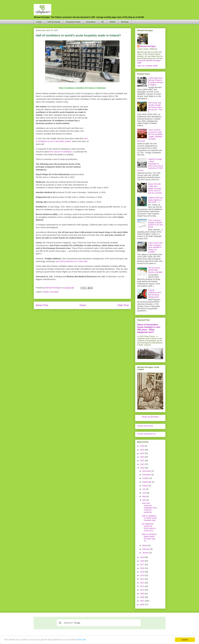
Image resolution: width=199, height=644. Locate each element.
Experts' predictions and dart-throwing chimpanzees (154, 294)
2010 (142, 590)
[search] (98, 623)
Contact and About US (146, 434)
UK (102, 22)
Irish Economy (54, 22)
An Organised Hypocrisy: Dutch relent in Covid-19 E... (149, 527)
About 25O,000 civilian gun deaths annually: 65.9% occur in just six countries (155, 188)
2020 (142, 468)
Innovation (91, 22)
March (145, 545)
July (144, 489)
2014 (142, 575)
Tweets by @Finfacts (150, 417)
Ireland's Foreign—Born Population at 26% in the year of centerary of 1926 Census (150, 165)
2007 (142, 601)
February (146, 549)
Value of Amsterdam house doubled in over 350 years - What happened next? (149, 328)
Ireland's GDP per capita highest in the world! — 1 (156, 200)
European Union (73, 22)
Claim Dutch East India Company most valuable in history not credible (155, 247)
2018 (142, 561)
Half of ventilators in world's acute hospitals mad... (149, 518)
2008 (142, 597)
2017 (142, 564)
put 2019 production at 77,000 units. (72, 261)
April (144, 500)
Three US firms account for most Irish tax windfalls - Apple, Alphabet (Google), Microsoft (150, 135)
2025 (142, 450)
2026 (142, 446)
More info (82, 640)
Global (112, 22)
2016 (142, 568)
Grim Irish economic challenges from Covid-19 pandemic (149, 508)
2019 (142, 557)
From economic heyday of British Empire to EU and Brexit (156, 224)
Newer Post (42, 305)
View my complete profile (148, 66)
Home (39, 22)
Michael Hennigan (148, 46)
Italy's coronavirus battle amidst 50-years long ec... (149, 538)
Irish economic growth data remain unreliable (155, 270)
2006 (142, 605)
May (144, 496)
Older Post (123, 305)
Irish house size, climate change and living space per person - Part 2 (155, 107)
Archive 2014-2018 (145, 426)
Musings (125, 22)
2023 (142, 457)
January (146, 553)
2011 (142, 586)
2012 (142, 583)
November (147, 475)
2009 (142, 594)
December (147, 471)
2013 (142, 579)
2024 (142, 453)
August (145, 486)
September (147, 482)
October (146, 478)
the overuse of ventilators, (61, 152)
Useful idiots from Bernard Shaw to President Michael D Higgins (156, 81)
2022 (142, 461)
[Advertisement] (109, 145)
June (145, 493)
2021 (142, 464)
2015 (142, 572)
